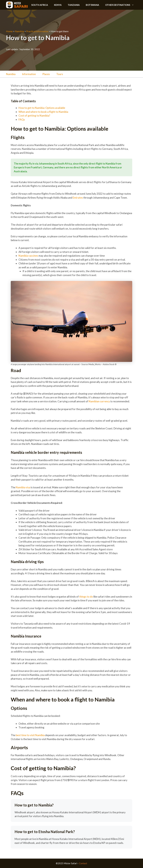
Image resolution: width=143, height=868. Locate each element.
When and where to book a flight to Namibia (43, 112)
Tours (60, 74)
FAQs (22, 119)
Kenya (58, 5)
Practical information (37, 31)
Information (29, 74)
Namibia (19, 31)
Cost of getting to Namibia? (35, 116)
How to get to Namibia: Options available (42, 108)
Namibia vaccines (28, 256)
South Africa (40, 5)
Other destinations (121, 5)
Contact (83, 863)
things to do (86, 597)
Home (9, 31)
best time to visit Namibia (30, 735)
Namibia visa (23, 487)
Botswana (92, 5)
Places (46, 74)
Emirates (78, 198)
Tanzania (74, 5)
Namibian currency (99, 401)
